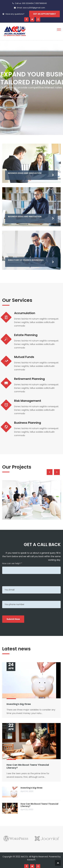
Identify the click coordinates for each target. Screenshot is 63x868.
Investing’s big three (19, 704)
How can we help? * (12, 563)
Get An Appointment (44, 14)
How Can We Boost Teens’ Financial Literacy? (28, 766)
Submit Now (13, 619)
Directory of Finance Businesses (26, 260)
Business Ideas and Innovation (25, 173)
